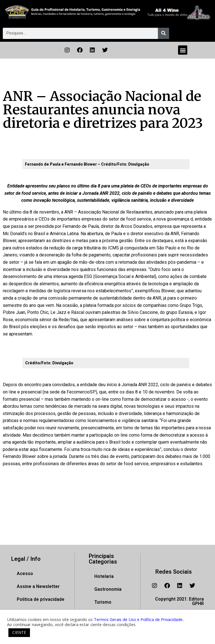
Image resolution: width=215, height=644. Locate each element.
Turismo (103, 602)
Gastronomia (108, 589)
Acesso (25, 574)
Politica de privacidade (41, 599)
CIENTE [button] (19, 632)
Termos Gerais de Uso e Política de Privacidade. (139, 619)
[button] (183, 50)
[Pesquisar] (163, 33)
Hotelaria (104, 576)
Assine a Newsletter (38, 586)
